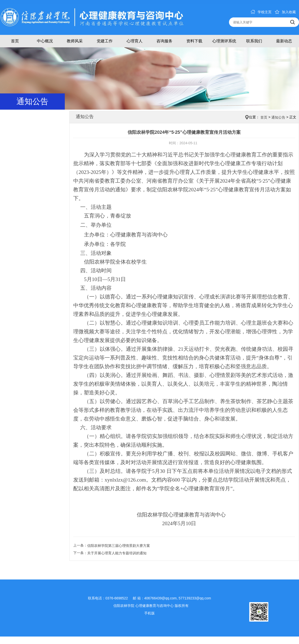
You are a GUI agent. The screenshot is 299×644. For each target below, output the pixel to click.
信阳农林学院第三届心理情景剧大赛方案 (119, 546)
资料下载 (194, 41)
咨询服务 (164, 41)
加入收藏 (285, 12)
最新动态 (284, 41)
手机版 (149, 613)
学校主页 (261, 12)
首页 (15, 41)
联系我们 (254, 41)
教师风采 (75, 41)
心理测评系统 (224, 41)
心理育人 (135, 41)
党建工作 (105, 41)
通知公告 (278, 117)
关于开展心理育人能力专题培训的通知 (117, 553)
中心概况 (45, 41)
